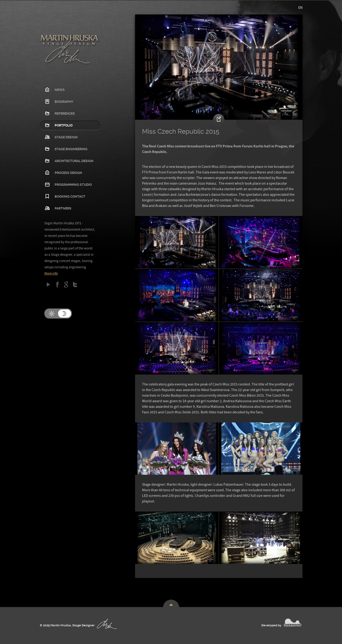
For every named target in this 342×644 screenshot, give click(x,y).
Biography (64, 102)
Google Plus (66, 284)
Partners (63, 208)
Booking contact (70, 196)
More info (51, 274)
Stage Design (66, 137)
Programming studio (73, 185)
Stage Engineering (71, 149)
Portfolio (64, 125)
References (65, 113)
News (60, 90)
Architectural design (74, 161)
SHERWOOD (293, 622)
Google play (48, 284)
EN (300, 8)
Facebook (57, 284)
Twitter (75, 284)
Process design (68, 173)
